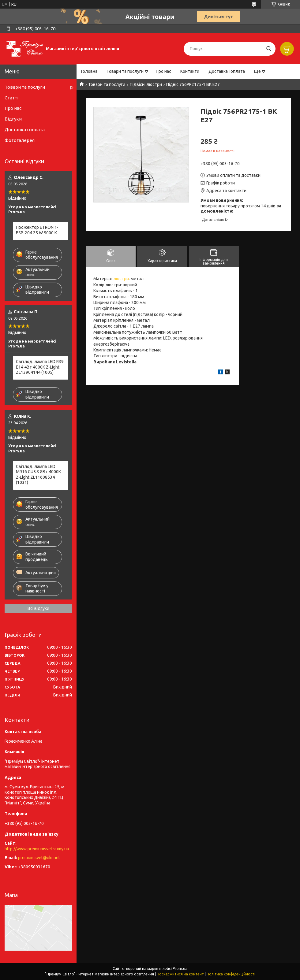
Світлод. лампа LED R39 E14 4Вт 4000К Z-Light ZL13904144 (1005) (40, 367)
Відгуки (13, 119)
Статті (11, 98)
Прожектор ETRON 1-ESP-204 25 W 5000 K (37, 230)
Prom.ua (180, 969)
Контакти (190, 71)
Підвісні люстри (146, 84)
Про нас (163, 71)
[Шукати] (269, 49)
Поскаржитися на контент (180, 974)
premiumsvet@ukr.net (39, 858)
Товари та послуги (125, 71)
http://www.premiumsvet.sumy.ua (37, 849)
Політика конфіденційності (231, 974)
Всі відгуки (38, 608)
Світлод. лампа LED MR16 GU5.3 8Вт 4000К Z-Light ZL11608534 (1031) (38, 475)
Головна (89, 71)
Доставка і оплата (227, 71)
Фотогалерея (20, 140)
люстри (121, 279)
